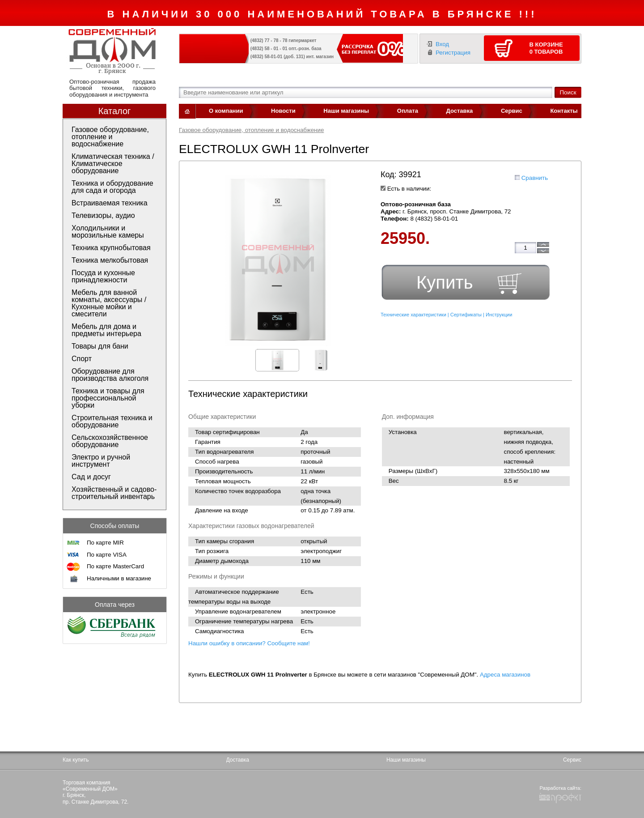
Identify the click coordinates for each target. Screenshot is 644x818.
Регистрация (453, 53)
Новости (283, 111)
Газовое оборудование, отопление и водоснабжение (251, 130)
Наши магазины (346, 111)
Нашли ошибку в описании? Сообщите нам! (249, 643)
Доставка (460, 111)
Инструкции (499, 315)
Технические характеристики (413, 315)
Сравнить (535, 178)
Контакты (564, 111)
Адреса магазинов (505, 675)
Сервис (512, 111)
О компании (226, 111)
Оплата (408, 111)
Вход (442, 44)
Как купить (76, 760)
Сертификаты (466, 315)
